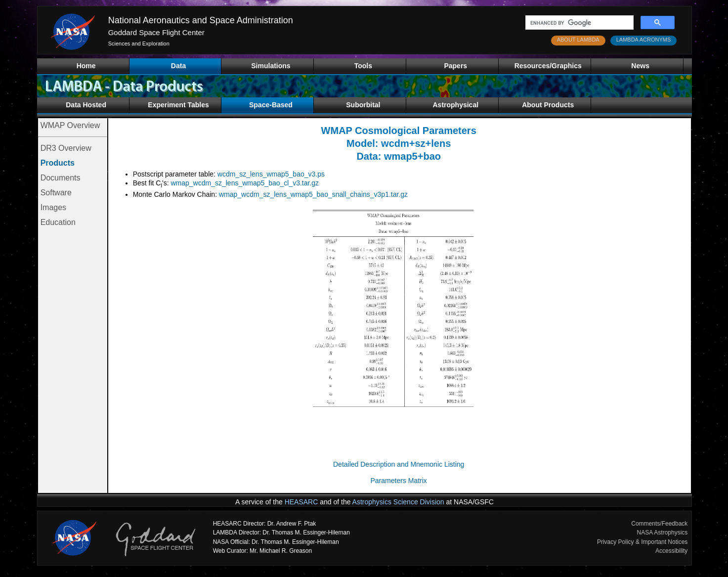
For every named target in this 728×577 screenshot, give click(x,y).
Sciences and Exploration (139, 44)
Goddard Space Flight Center (156, 32)
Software (56, 193)
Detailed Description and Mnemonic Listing (399, 464)
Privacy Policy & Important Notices (642, 542)
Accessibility (671, 551)
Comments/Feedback (659, 524)
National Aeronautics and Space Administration (201, 20)
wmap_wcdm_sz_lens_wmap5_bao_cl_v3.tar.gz (245, 183)
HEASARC (301, 502)
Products (58, 163)
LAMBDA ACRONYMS (644, 40)
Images (53, 207)
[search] (578, 23)
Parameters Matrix (399, 481)
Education (58, 222)
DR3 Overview (66, 148)
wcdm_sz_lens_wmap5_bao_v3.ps (271, 174)
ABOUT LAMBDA (578, 40)
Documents (61, 178)
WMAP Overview (70, 125)
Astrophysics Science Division (398, 502)
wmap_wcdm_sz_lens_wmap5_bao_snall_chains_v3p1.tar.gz (313, 194)
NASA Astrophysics (663, 533)
